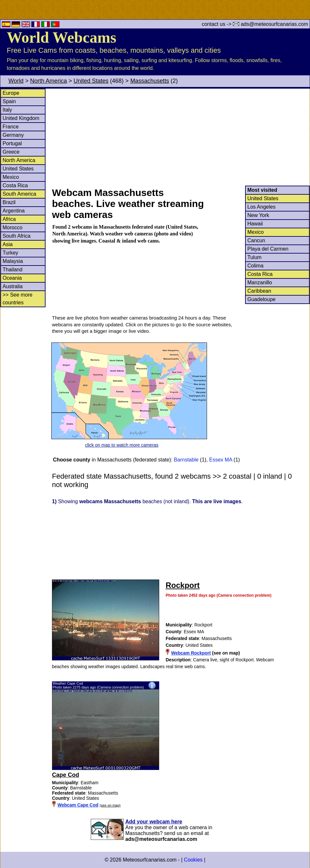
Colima (255, 266)
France (11, 127)
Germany (13, 135)
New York (258, 215)
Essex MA (221, 460)
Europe (11, 93)
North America (48, 81)
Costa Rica (15, 185)
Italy (7, 110)
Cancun (256, 240)
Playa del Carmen (268, 249)
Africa (9, 219)
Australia (13, 286)
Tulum (254, 257)
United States (91, 81)
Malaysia (13, 261)
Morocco (12, 228)
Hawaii (255, 224)
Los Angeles (261, 207)
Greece (11, 152)
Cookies (193, 860)
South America (19, 194)
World (16, 81)
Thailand (12, 270)
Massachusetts (150, 81)
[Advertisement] (181, 137)
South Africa (16, 236)
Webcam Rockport (191, 653)
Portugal (12, 143)
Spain (9, 101)
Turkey (10, 253)
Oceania (12, 278)
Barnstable (186, 460)
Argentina (14, 211)
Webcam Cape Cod (78, 805)
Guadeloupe (261, 299)
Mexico (11, 177)
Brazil (9, 202)
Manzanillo (260, 282)
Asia (8, 244)
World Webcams (62, 37)
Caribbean (259, 291)
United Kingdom (21, 118)
